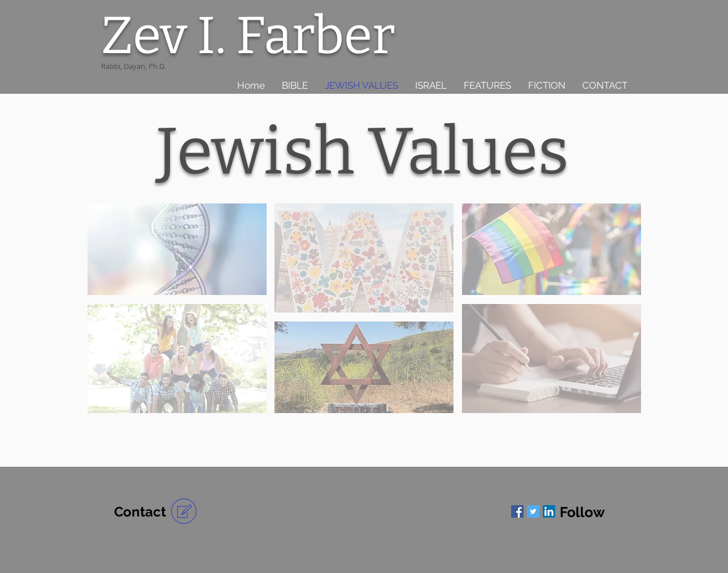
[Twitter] (533, 511)
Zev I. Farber (248, 36)
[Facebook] (517, 511)
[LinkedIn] (549, 511)
